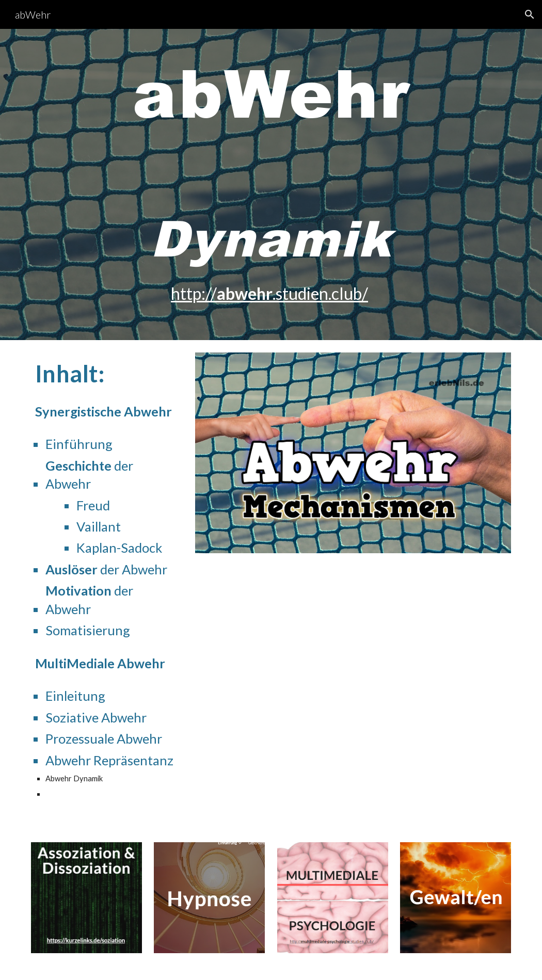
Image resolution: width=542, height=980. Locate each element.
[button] (530, 14)
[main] (271, 184)
